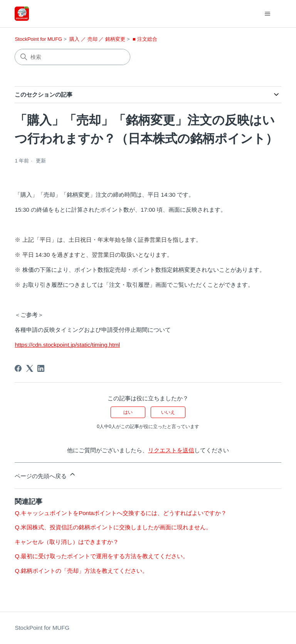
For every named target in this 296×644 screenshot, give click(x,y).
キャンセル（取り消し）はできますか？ (67, 542)
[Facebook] (18, 368)
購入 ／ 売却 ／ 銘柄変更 (97, 39)
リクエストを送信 (171, 450)
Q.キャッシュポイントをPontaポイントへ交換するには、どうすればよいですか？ (121, 513)
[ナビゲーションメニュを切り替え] (268, 14)
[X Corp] (30, 368)
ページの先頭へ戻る (45, 475)
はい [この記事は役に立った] (128, 412)
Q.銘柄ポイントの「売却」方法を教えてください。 (81, 571)
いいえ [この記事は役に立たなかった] (168, 412)
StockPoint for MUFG (38, 39)
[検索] (72, 57)
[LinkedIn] (41, 368)
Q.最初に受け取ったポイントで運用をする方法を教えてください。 (102, 556)
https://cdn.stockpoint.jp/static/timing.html (67, 345)
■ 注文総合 (145, 39)
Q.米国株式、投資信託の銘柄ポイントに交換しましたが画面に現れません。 (113, 527)
